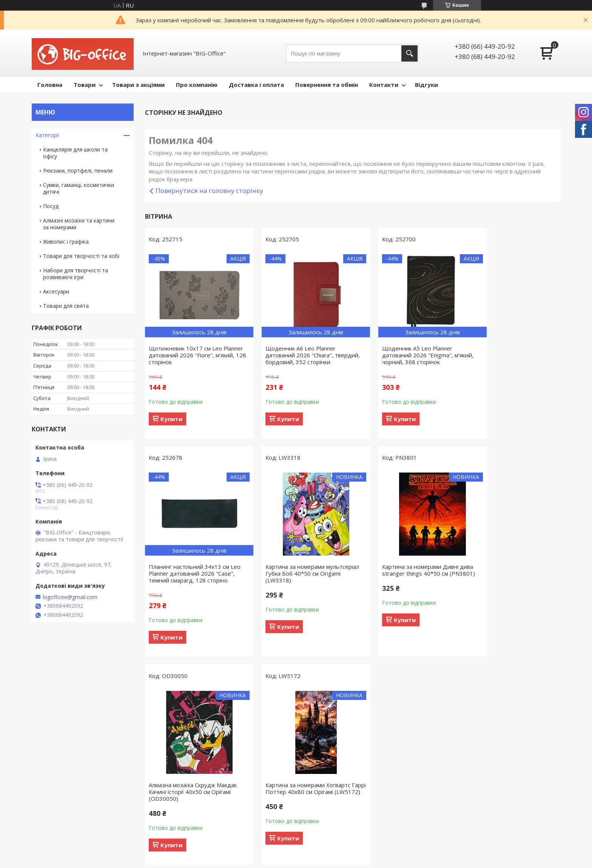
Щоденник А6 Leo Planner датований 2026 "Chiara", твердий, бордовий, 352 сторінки (290, 358)
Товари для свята (66, 306)
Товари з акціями (138, 85)
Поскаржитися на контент (333, 710)
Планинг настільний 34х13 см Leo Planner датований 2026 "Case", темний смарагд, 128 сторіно (507, 358)
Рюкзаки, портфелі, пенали (78, 171)
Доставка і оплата (256, 85)
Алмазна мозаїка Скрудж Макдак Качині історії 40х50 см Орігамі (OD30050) (405, 580)
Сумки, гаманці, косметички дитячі (79, 188)
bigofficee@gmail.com (70, 597)
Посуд (51, 206)
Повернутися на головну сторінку (209, 191)
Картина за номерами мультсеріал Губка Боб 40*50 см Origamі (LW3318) (193, 580)
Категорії (47, 135)
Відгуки (426, 85)
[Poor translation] (28, 757)
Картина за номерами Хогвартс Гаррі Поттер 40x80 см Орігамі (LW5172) (509, 580)
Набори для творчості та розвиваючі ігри (76, 274)
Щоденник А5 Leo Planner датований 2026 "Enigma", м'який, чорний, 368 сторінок (400, 355)
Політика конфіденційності (397, 710)
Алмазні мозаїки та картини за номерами (79, 224)
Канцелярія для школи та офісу (75, 153)
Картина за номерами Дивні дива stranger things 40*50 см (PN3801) (295, 580)
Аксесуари (56, 291)
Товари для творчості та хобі (81, 256)
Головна (50, 85)
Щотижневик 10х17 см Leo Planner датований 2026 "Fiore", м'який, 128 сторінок (192, 355)
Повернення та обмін (327, 85)
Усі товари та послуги (350, 667)
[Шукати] (409, 53)
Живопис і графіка (66, 242)
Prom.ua (334, 703)
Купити (171, 419)
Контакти (384, 85)
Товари (85, 85)
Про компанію (197, 85)
